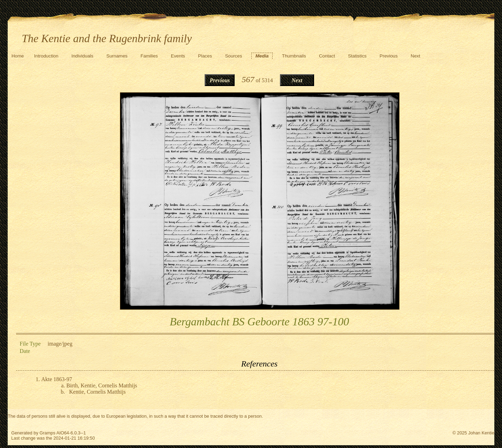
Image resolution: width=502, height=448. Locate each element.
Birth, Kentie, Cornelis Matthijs (102, 385)
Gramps (47, 433)
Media (262, 56)
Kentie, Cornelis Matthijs (97, 392)
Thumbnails (294, 56)
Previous (389, 56)
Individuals (82, 56)
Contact (327, 56)
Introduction (46, 56)
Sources (233, 56)
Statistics (357, 56)
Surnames (117, 56)
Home (18, 56)
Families (149, 56)
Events (178, 56)
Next (415, 56)
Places (205, 56)
